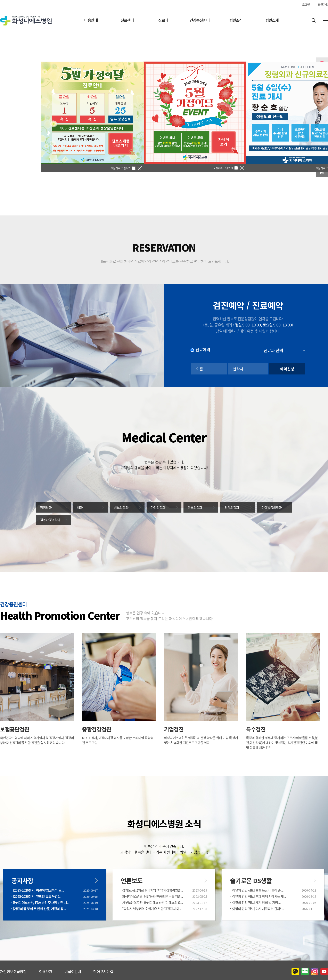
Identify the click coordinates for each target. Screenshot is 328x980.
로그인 (306, 5)
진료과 (163, 20)
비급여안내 (73, 971)
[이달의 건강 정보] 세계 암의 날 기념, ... (256, 902)
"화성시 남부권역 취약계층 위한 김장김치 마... (152, 909)
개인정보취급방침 (13, 971)
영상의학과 (232, 507)
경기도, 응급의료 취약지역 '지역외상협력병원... (152, 890)
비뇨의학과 (121, 507)
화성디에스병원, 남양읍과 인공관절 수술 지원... (152, 896)
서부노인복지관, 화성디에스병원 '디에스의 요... (152, 902)
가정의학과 (158, 507)
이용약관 (46, 971)
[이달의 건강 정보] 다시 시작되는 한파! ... (257, 909)
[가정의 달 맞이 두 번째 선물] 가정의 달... (39, 909)
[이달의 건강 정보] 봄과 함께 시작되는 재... (259, 896)
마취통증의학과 (272, 507)
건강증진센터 (200, 20)
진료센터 (127, 20)
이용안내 (91, 20)
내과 (80, 507)
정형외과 (46, 507)
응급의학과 (195, 507)
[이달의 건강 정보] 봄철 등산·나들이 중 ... (257, 890)
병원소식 (236, 20)
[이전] (27, 123)
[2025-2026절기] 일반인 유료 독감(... (37, 896)
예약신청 (287, 369)
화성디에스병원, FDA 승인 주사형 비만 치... (41, 902)
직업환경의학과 (50, 520)
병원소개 (272, 20)
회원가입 (323, 5)
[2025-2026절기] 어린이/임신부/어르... (38, 890)
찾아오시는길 (103, 971)
